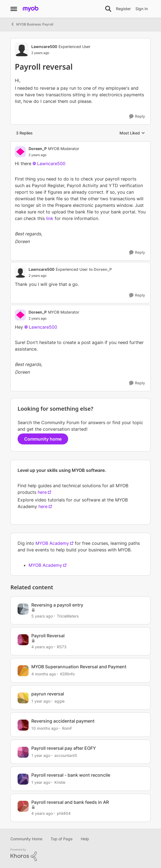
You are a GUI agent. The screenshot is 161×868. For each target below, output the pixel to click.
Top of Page (62, 839)
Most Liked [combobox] (132, 133)
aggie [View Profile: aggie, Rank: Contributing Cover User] (59, 701)
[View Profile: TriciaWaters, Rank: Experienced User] (23, 609)
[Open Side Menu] (14, 9)
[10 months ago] (45, 728)
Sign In (142, 9)
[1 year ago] (41, 701)
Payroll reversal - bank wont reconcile (71, 775)
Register (123, 9)
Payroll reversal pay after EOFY (64, 748)
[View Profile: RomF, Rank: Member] (23, 725)
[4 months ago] (44, 674)
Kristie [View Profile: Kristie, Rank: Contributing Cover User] (60, 782)
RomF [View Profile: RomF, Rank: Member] (67, 728)
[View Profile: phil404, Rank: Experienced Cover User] (23, 806)
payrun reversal (48, 694)
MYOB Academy (52, 543)
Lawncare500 (51, 164)
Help (85, 839)
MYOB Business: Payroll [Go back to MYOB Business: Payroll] (32, 24)
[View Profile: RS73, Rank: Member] (23, 640)
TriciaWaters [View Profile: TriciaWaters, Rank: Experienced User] (68, 616)
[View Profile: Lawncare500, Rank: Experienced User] (22, 49)
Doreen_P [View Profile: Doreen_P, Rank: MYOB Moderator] (38, 149)
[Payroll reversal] (54, 155)
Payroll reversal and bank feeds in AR (70, 802)
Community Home (26, 839)
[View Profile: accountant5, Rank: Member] (23, 752)
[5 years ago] (42, 616)
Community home (43, 439)
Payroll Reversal (48, 636)
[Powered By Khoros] (80, 855)
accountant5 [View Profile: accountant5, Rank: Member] (66, 755)
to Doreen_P (100, 269)
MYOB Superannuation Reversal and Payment (79, 667)
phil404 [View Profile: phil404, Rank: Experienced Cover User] (64, 813)
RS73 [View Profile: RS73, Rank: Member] (62, 647)
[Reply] (137, 116)
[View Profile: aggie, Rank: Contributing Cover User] (23, 698)
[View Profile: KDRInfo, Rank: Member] (23, 671)
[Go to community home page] (31, 9)
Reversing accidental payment (63, 721)
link (50, 218)
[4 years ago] (42, 647)
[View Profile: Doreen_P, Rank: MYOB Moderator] (20, 152)
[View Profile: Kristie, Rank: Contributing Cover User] (23, 779)
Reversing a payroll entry (57, 605)
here (42, 492)
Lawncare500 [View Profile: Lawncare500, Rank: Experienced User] (44, 46)
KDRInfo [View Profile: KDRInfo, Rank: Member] (67, 674)
